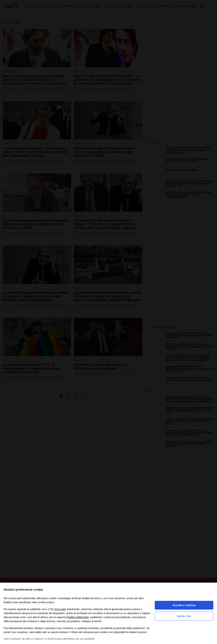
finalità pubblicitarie (78, 617)
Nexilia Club (184, 616)
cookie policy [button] (46, 602)
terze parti (60, 609)
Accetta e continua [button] (184, 605)
